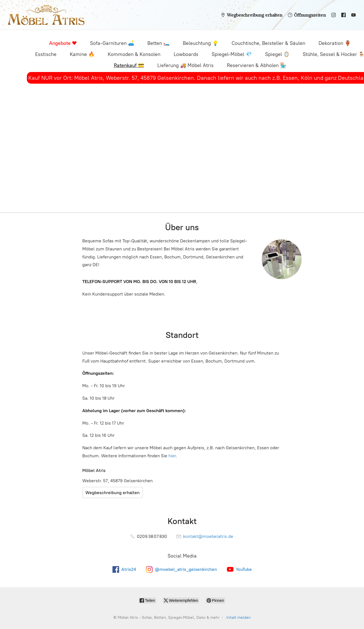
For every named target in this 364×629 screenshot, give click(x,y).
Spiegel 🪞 (277, 54)
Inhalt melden (239, 618)
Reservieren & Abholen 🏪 (257, 65)
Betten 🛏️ (158, 43)
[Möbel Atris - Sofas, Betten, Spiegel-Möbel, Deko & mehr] (46, 15)
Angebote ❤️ (63, 43)
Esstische (46, 54)
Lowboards (186, 54)
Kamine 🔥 (82, 54)
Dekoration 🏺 (335, 43)
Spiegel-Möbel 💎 (232, 54)
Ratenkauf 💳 (129, 65)
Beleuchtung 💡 (201, 43)
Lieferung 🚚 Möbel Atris (185, 65)
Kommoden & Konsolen (134, 54)
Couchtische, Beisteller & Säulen (268, 43)
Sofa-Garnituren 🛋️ (112, 43)
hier (172, 456)
